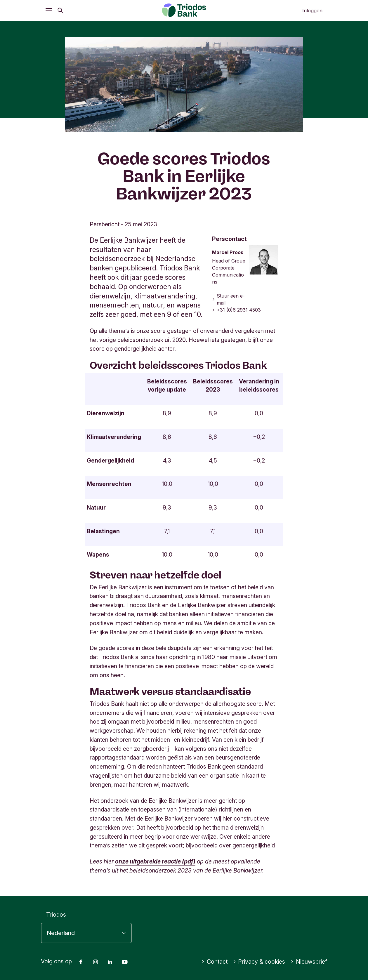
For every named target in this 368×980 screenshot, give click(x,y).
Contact (214, 962)
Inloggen (312, 11)
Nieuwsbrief (309, 962)
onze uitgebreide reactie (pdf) (155, 861)
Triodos (56, 915)
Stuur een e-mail (229, 299)
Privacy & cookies (259, 962)
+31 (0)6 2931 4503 (237, 310)
